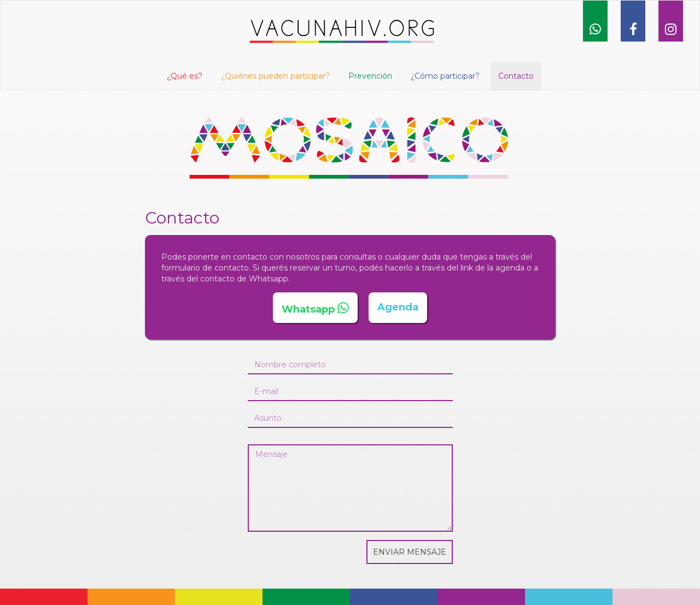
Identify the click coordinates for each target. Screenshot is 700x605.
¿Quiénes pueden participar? (275, 76)
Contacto (516, 76)
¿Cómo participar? (445, 76)
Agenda (398, 307)
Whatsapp (308, 309)
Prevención (370, 76)
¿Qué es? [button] (185, 76)
